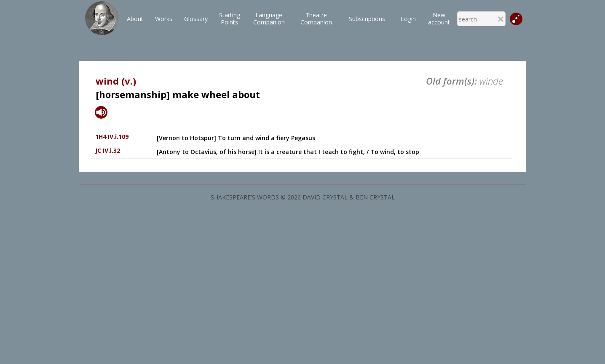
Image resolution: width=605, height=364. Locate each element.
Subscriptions (367, 19)
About (135, 19)
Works (164, 19)
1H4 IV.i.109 (112, 137)
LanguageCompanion (269, 19)
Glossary (196, 19)
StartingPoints (230, 19)
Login (408, 19)
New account (439, 19)
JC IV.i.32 (108, 150)
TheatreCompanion (316, 19)
